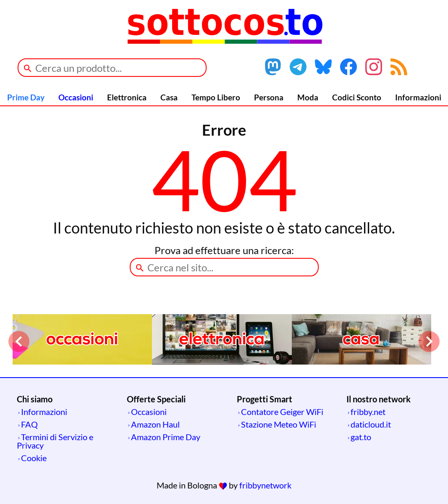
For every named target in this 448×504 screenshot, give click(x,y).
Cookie (34, 458)
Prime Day (26, 97)
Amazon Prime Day (166, 437)
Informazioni (418, 97)
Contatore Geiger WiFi (282, 412)
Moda (308, 97)
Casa (169, 97)
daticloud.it (371, 424)
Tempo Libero (216, 97)
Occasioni (76, 97)
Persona (269, 97)
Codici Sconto (357, 97)
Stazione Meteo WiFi (279, 424)
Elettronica (127, 97)
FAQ (29, 424)
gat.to (361, 437)
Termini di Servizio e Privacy (55, 441)
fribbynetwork (265, 485)
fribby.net (368, 412)
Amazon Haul (155, 424)
